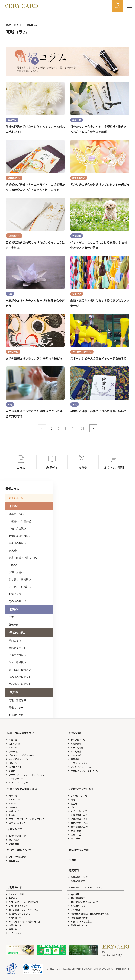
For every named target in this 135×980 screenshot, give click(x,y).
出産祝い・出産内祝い (20, 521)
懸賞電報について (78, 877)
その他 (10, 771)
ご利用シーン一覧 (77, 796)
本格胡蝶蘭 (74, 744)
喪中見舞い (74, 838)
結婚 (71, 800)
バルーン (11, 763)
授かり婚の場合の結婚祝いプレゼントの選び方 (100, 184)
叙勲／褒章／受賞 (78, 819)
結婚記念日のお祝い (19, 536)
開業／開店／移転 (78, 823)
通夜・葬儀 (74, 831)
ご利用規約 (74, 910)
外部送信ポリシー (78, 906)
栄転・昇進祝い (16, 528)
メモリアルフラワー (17, 823)
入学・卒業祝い (16, 662)
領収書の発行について (18, 914)
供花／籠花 (12, 840)
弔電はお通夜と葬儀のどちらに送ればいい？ (98, 411)
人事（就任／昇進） (79, 815)
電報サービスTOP (14, 25)
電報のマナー (15, 707)
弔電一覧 (11, 796)
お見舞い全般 (15, 715)
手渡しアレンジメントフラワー (84, 771)
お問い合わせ (14, 917)
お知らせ (11, 898)
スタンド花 (74, 755)
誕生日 (72, 803)
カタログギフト (15, 767)
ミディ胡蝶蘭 (75, 747)
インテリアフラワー (17, 782)
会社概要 (73, 894)
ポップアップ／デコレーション (22, 755)
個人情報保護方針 (78, 898)
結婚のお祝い (15, 514)
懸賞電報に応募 (76, 881)
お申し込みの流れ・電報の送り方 (23, 921)
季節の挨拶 (14, 641)
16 (83, 428)
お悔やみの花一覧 (16, 836)
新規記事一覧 (15, 498)
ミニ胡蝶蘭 (74, 751)
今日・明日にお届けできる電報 (22, 902)
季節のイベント (16, 648)
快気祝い (13, 550)
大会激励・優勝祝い (19, 670)
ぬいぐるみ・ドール (17, 759)
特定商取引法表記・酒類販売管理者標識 (88, 914)
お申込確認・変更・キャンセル (22, 910)
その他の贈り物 (16, 601)
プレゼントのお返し (19, 587)
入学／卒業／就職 (78, 811)
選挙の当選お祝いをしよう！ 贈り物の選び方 (34, 358)
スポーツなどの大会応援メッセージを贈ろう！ (100, 358)
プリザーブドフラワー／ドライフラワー (26, 775)
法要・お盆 (74, 834)
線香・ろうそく (15, 811)
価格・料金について (17, 906)
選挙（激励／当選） (79, 827)
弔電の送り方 (14, 929)
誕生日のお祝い (16, 543)
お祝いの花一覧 (76, 740)
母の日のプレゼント (19, 677)
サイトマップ (14, 933)
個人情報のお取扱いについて (83, 902)
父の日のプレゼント (19, 684)
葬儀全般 (13, 625)
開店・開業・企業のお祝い (22, 558)
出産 (71, 807)
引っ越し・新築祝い (19, 579)
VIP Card (11, 747)
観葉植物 (73, 759)
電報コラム (12, 861)
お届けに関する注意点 (80, 921)
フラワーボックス (78, 763)
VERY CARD (13, 744)
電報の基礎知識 (16, 700)
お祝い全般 (14, 594)
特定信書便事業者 (78, 917)
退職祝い (13, 565)
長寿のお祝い (15, 572)
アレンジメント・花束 (80, 767)
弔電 (10, 617)
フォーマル (12, 751)
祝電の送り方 (14, 925)
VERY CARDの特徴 (16, 857)
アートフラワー (15, 779)
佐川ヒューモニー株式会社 (110, 955)
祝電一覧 (11, 740)
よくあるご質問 (15, 894)
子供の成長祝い (16, 655)
